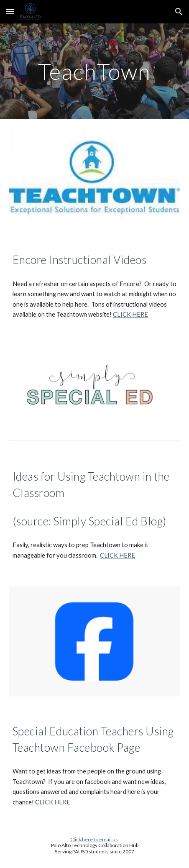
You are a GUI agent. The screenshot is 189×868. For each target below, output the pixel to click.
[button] (10, 12)
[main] (95, 71)
